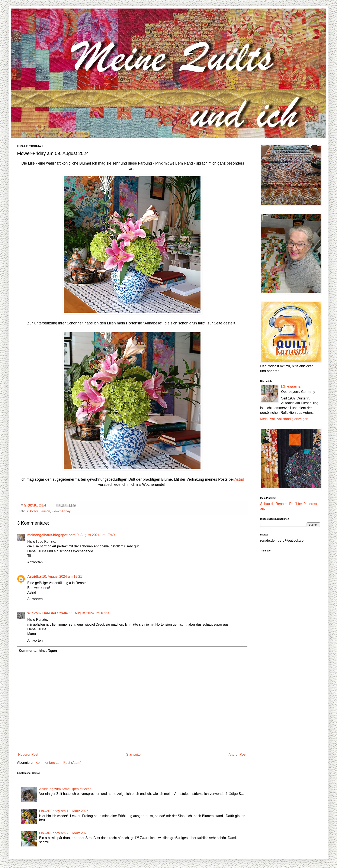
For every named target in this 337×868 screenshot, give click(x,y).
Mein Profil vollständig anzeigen (284, 419)
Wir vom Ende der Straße (48, 613)
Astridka (34, 576)
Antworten (35, 562)
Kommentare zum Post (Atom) (58, 763)
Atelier (34, 511)
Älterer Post (237, 754)
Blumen (45, 511)
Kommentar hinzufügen (38, 651)
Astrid (239, 479)
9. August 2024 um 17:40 (96, 535)
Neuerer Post (28, 754)
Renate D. (293, 387)
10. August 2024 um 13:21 (62, 576)
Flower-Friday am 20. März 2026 (64, 833)
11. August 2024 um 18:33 (89, 613)
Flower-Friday (61, 511)
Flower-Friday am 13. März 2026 (64, 811)
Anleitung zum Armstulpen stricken (65, 789)
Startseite (134, 754)
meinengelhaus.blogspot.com (51, 535)
